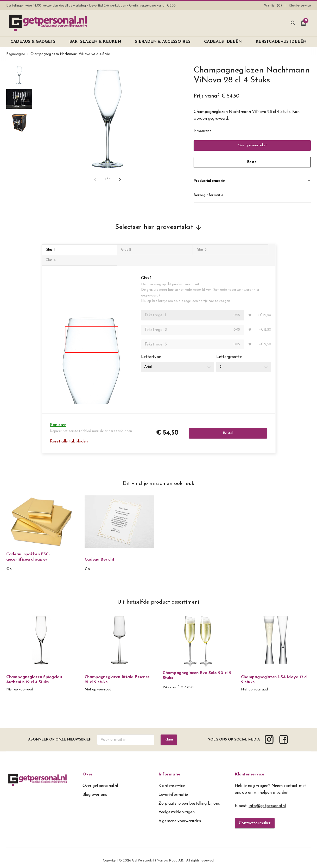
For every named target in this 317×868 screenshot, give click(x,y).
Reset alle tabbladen (69, 435)
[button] (95, 179)
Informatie (169, 769)
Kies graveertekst (252, 145)
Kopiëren (58, 419)
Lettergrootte (232, 351)
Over (88, 769)
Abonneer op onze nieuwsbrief (59, 734)
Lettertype (151, 351)
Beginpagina (16, 54)
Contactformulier (255, 817)
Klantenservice (249, 769)
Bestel (252, 162)
